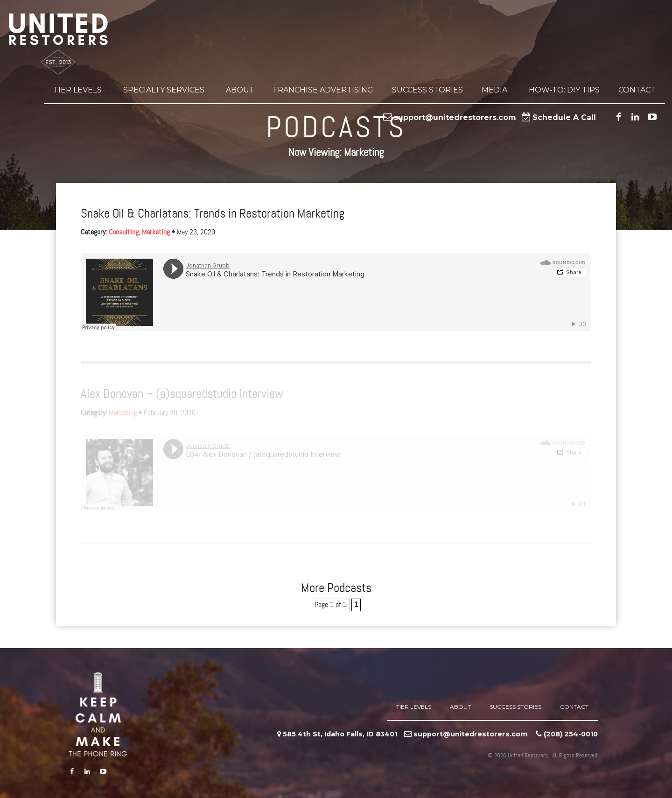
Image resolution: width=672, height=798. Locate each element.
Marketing (156, 232)
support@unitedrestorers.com (455, 119)
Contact (637, 91)
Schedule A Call (564, 119)
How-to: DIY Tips (564, 91)
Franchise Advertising (323, 91)
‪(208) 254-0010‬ (571, 734)
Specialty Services (165, 91)
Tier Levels (79, 91)
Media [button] (496, 91)
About (240, 91)
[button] (103, 91)
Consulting (124, 232)
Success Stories (427, 91)
